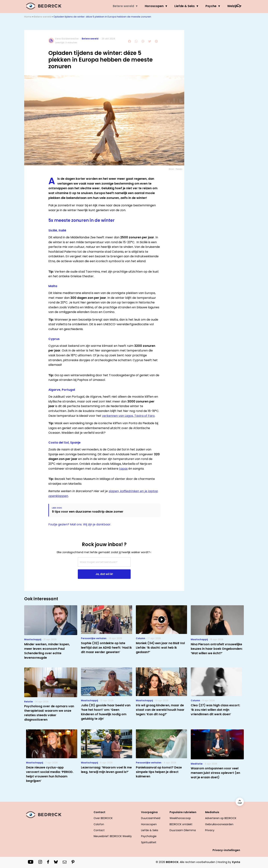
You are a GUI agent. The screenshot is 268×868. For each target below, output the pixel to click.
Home (28, 17)
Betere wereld (111, 6)
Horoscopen (142, 6)
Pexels (179, 169)
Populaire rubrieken (183, 812)
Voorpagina (149, 812)
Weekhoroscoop (180, 818)
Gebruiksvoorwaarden (219, 824)
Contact (99, 812)
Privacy (210, 830)
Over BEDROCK (103, 818)
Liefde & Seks (172, 6)
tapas (123, 469)
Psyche (199, 6)
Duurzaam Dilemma (183, 830)
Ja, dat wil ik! (104, 574)
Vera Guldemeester (67, 39)
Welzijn (220, 6)
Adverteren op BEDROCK (221, 818)
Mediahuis (212, 812)
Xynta (236, 862)
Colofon (99, 824)
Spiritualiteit (149, 842)
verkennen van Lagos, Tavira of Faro (128, 416)
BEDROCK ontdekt (181, 824)
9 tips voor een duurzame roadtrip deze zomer (88, 512)
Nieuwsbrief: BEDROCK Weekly (113, 836)
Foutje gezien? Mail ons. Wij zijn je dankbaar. (80, 524)
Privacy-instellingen (226, 850)
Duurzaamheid (151, 818)
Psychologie (149, 836)
